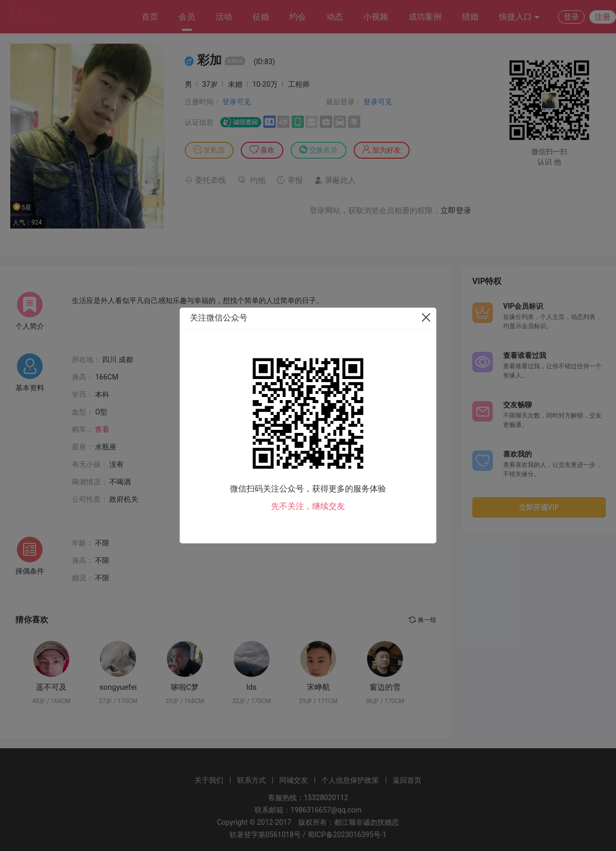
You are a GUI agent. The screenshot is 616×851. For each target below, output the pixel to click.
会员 (187, 17)
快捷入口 (519, 17)
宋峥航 (319, 687)
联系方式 (252, 780)
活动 (224, 17)
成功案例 (425, 17)
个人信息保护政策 (350, 780)
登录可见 (237, 102)
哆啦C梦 (185, 687)
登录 (571, 17)
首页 (150, 17)
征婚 (261, 17)
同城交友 (294, 780)
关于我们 (209, 780)
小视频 (376, 17)
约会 (298, 17)
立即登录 (456, 211)
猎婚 (470, 17)
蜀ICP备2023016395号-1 (347, 835)
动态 (335, 17)
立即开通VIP (539, 507)
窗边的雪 (385, 687)
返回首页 (407, 780)
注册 (603, 17)
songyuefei (118, 687)
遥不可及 (51, 687)
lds (252, 687)
